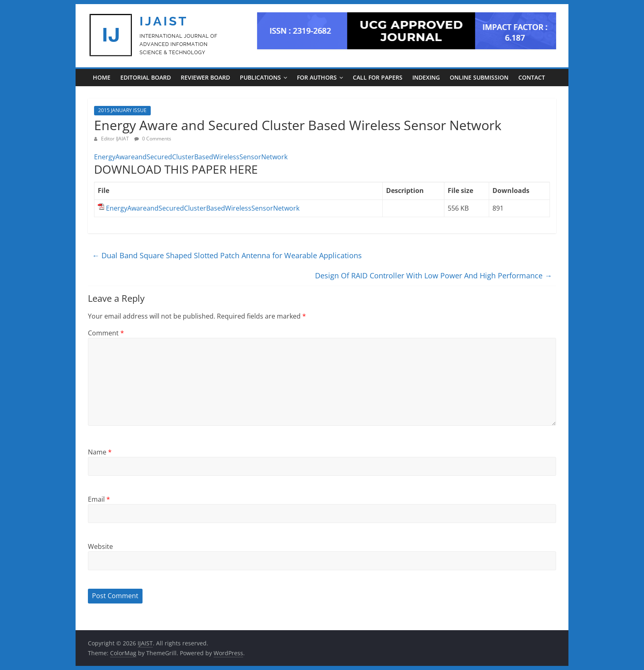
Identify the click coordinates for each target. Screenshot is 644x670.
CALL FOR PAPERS (378, 77)
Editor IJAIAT (116, 139)
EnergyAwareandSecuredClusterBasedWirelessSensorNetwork (191, 157)
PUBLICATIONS (260, 77)
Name (100, 452)
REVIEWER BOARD (205, 77)
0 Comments (153, 139)
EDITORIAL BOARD (146, 77)
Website (100, 546)
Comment (106, 333)
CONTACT (532, 77)
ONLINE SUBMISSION (479, 77)
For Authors (317, 77)
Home (102, 77)
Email (99, 499)
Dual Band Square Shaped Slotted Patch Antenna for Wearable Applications (227, 255)
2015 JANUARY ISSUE (122, 110)
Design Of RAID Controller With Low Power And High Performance (434, 275)
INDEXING (426, 77)
